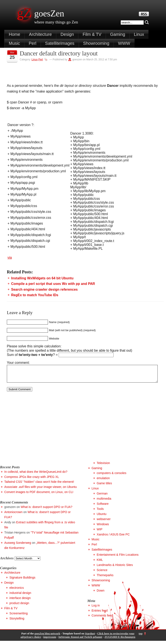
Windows (103, 527)
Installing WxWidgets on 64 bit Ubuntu (42, 278)
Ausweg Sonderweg (18, 546)
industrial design (20, 596)
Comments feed (102, 619)
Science (102, 573)
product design (19, 606)
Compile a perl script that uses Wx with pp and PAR (53, 284)
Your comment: (18, 363)
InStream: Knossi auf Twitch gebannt (80, 640)
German (102, 497)
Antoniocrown (13, 515)
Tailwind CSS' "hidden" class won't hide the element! (39, 485)
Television (103, 466)
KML (100, 563)
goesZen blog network (47, 637)
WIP (100, 532)
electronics (17, 591)
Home (14, 34)
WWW (124, 43)
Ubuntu (102, 517)
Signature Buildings (22, 581)
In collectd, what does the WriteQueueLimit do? (36, 475)
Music (14, 43)
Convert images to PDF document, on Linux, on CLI (39, 495)
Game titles (104, 486)
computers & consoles (112, 476)
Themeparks (105, 578)
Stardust (90, 637)
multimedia (104, 502)
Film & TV (92, 34)
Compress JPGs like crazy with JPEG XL (32, 480)
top (141, 637)
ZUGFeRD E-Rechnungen (120, 640)
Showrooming (96, 43)
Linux (139, 34)
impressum (50, 640)
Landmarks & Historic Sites (115, 568)
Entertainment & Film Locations (118, 558)
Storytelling (17, 622)
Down (101, 594)
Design (67, 34)
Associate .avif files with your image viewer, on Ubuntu (41, 490)
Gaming (118, 34)
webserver (104, 522)
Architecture (40, 34)
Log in (96, 609)
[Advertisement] (36, 434)
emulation (103, 481)
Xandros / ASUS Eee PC (113, 538)
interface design (20, 601)
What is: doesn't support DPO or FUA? (47, 510)
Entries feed (100, 614)
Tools (100, 512)
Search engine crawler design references (44, 289)
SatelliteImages (60, 43)
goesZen (49, 13)
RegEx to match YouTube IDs (35, 295)
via (10, 257)
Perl (33, 43)
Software (103, 507)
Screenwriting (19, 616)
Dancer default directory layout (59, 53)
